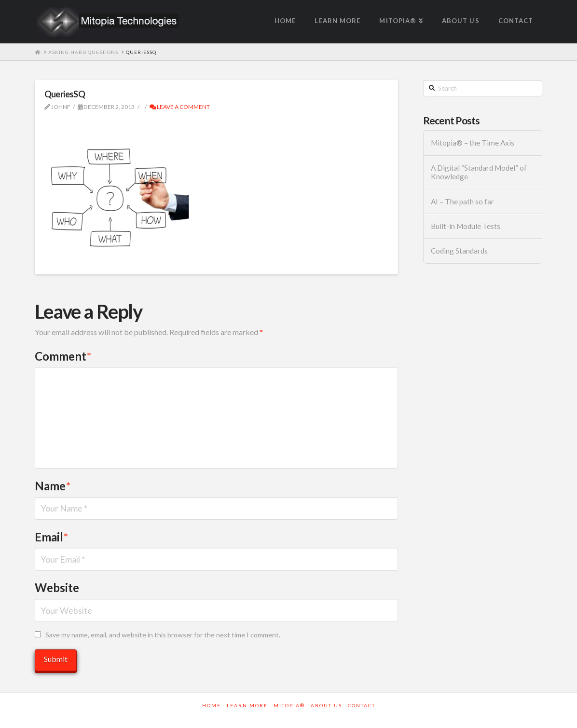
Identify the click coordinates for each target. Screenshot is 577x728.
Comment (63, 356)
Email (51, 537)
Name (53, 486)
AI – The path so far (462, 202)
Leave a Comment (180, 107)
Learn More (247, 705)
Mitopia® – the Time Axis (473, 143)
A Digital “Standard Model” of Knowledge (479, 172)
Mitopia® (289, 705)
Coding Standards (459, 251)
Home (212, 705)
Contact (362, 705)
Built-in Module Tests (466, 226)
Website (57, 587)
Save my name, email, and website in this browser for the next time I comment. (163, 635)
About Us (326, 705)
